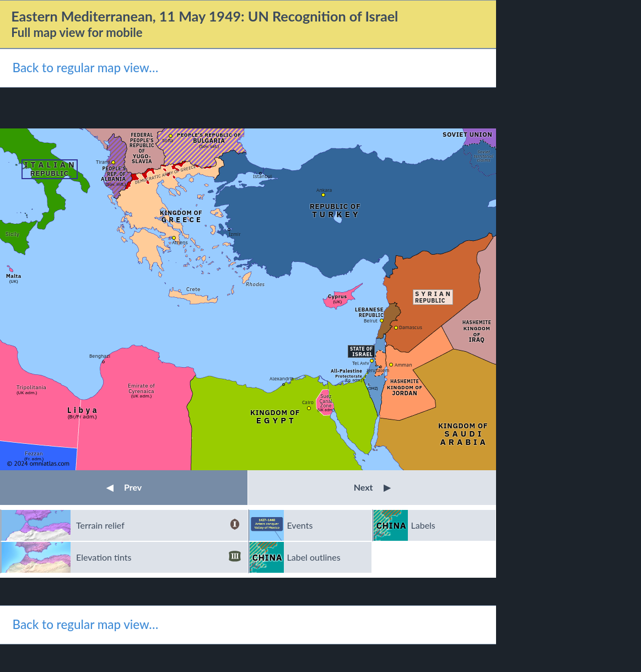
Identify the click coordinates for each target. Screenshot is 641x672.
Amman (403, 365)
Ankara (324, 190)
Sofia (168, 140)
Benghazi (100, 356)
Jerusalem (378, 370)
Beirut (371, 321)
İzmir (235, 234)
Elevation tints (158, 557)
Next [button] (372, 487)
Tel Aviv (361, 363)
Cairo (308, 402)
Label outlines (314, 557)
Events (300, 525)
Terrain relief (158, 525)
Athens (180, 242)
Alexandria (282, 378)
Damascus (411, 327)
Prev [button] (124, 487)
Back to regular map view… (85, 68)
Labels (423, 525)
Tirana (103, 162)
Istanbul (263, 176)
